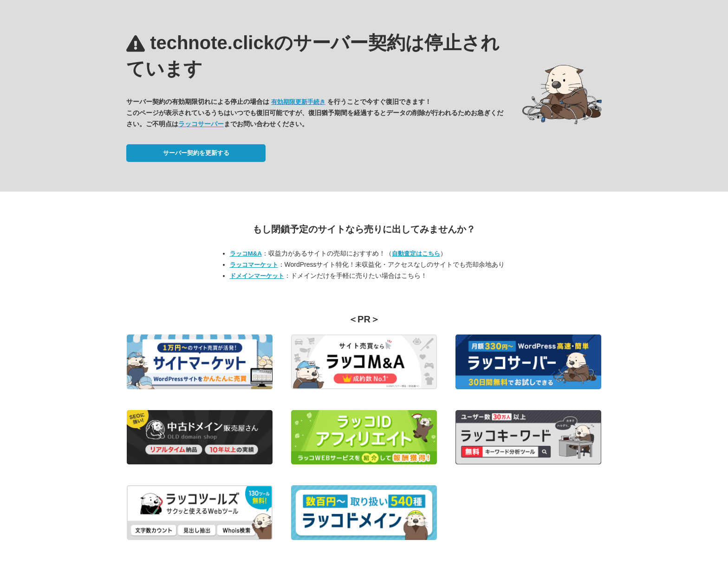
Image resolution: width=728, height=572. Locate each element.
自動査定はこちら (416, 254)
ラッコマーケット (254, 265)
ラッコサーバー (201, 124)
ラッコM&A (246, 254)
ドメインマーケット (257, 276)
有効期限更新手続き (298, 102)
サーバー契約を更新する (196, 153)
